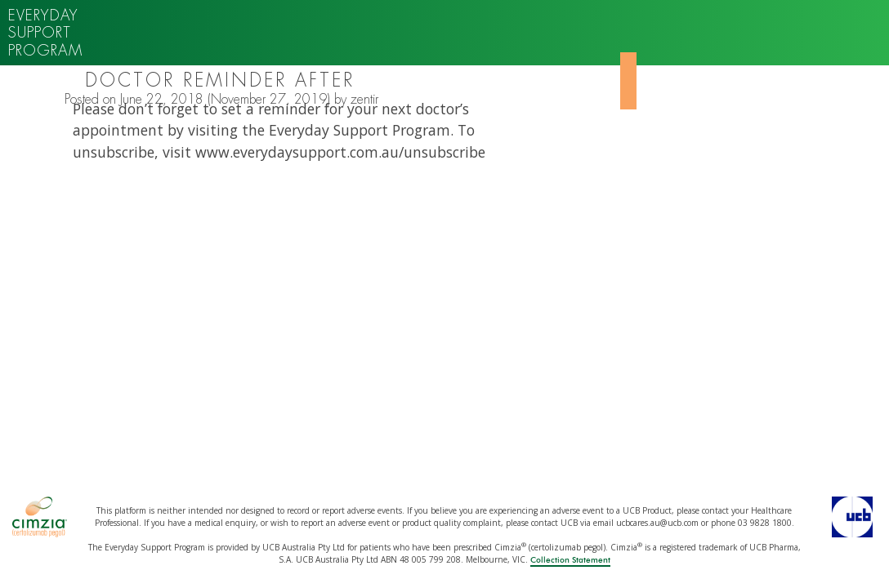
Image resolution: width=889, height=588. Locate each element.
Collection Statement (570, 560)
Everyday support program (45, 33)
